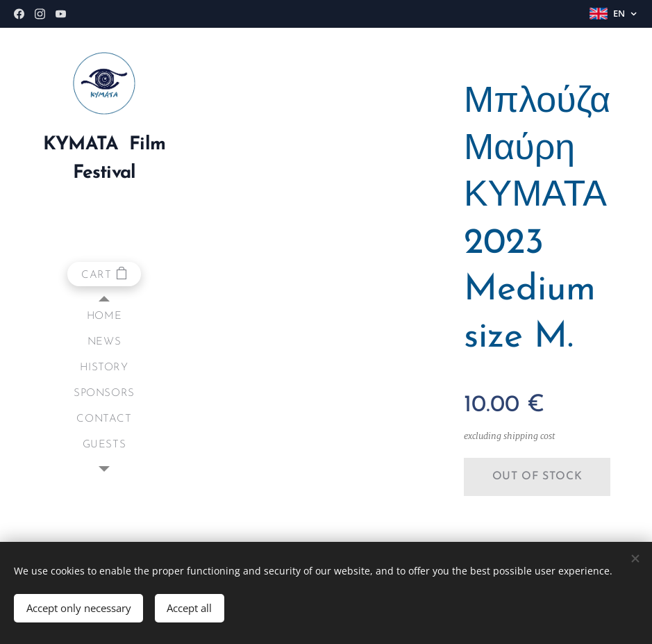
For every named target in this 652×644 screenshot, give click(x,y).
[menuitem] (104, 316)
